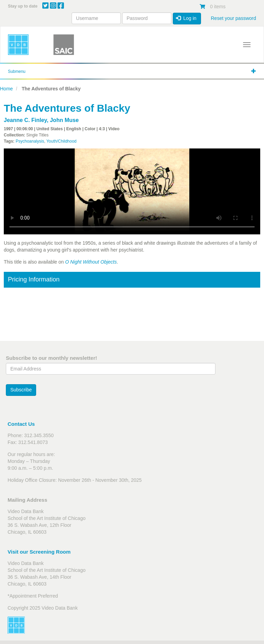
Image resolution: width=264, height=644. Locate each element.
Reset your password (233, 18)
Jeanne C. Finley (25, 120)
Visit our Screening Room (39, 552)
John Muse (64, 120)
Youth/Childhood (62, 141)
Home (6, 89)
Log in (186, 18)
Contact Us (21, 424)
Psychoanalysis (30, 141)
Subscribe (21, 390)
